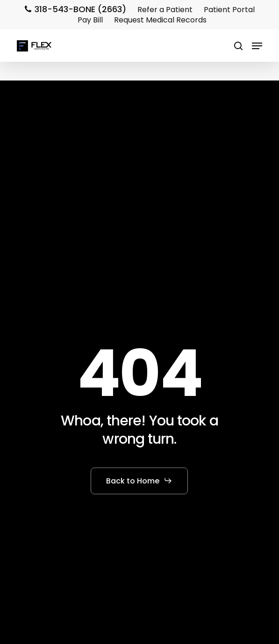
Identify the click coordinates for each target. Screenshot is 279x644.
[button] (257, 46)
